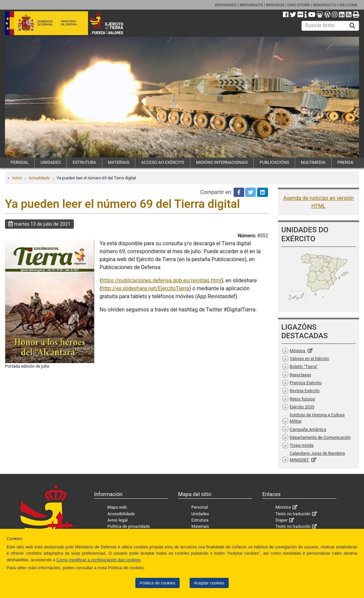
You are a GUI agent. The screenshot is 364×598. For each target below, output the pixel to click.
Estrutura (200, 520)
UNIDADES (51, 162)
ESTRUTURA (84, 162)
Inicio (17, 178)
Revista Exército (305, 391)
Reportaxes (301, 375)
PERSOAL (20, 162)
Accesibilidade (121, 514)
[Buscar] (352, 26)
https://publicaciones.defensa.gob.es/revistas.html (161, 280)
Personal (200, 507)
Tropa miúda (302, 445)
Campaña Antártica (308, 429)
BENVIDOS (275, 5)
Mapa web (117, 507)
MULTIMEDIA (313, 162)
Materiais (200, 526)
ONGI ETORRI (299, 5)
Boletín (304, 367)
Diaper (281, 520)
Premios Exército (306, 383)
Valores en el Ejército (310, 359)
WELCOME (348, 5)
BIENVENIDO (226, 5)
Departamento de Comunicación (320, 437)
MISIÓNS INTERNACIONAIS (222, 162)
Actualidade (39, 178)
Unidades (200, 514)
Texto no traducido (293, 514)
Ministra (298, 351)
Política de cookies (158, 583)
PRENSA (345, 162)
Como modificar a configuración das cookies (99, 560)
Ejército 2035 (302, 407)
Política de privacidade (129, 526)
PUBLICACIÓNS (274, 162)
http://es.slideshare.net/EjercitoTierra (145, 288)
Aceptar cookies (209, 583)
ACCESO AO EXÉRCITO (162, 162)
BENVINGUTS (251, 5)
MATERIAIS (119, 162)
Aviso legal (117, 520)
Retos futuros (303, 399)
